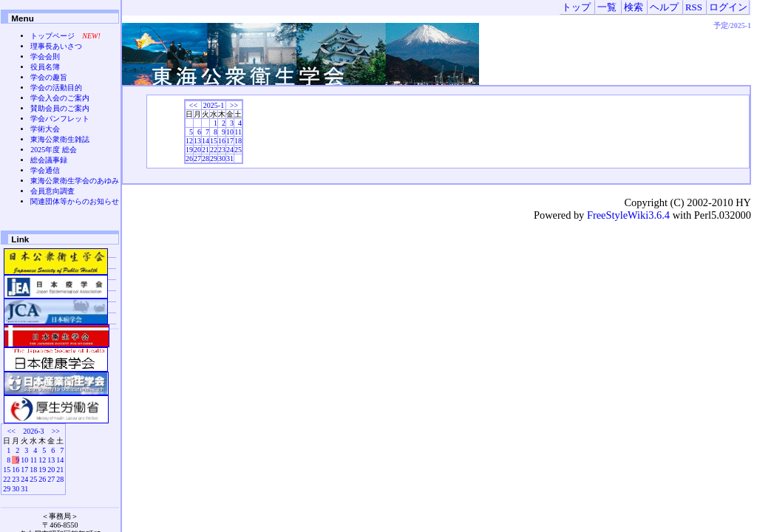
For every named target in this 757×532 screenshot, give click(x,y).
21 (206, 150)
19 (189, 150)
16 (222, 141)
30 (222, 158)
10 (230, 132)
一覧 (607, 7)
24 (230, 150)
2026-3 (33, 431)
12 (189, 141)
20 (197, 150)
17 (230, 141)
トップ (576, 7)
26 (189, 158)
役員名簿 (45, 67)
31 (230, 158)
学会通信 (45, 170)
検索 (634, 7)
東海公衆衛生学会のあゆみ (75, 181)
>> (234, 105)
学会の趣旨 (49, 77)
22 (214, 150)
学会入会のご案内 (60, 98)
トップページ (52, 36)
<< (193, 105)
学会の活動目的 (56, 88)
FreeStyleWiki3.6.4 (628, 215)
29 (214, 158)
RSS (694, 7)
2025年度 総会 (54, 150)
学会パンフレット (60, 119)
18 (238, 141)
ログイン (728, 7)
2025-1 (214, 105)
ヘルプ (664, 7)
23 (222, 150)
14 (206, 141)
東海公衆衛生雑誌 (60, 139)
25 (238, 150)
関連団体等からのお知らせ (75, 201)
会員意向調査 (52, 191)
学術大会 (45, 129)
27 (197, 158)
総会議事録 (49, 160)
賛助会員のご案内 (60, 108)
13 (197, 141)
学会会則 (45, 57)
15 (214, 141)
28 (206, 158)
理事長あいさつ (56, 46)
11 (238, 132)
